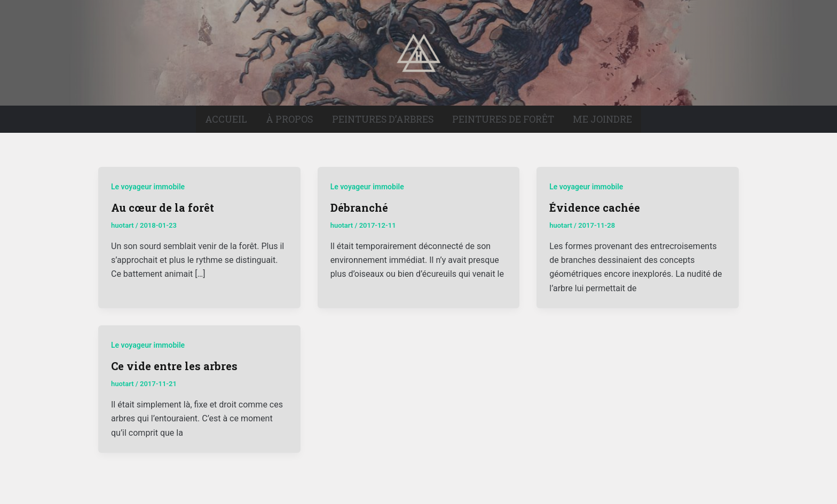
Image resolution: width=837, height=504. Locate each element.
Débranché (359, 207)
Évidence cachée (595, 207)
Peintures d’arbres (383, 119)
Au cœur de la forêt (163, 207)
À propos (289, 119)
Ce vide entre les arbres (174, 366)
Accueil (226, 119)
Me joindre (602, 119)
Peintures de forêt (503, 119)
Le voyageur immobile (148, 187)
